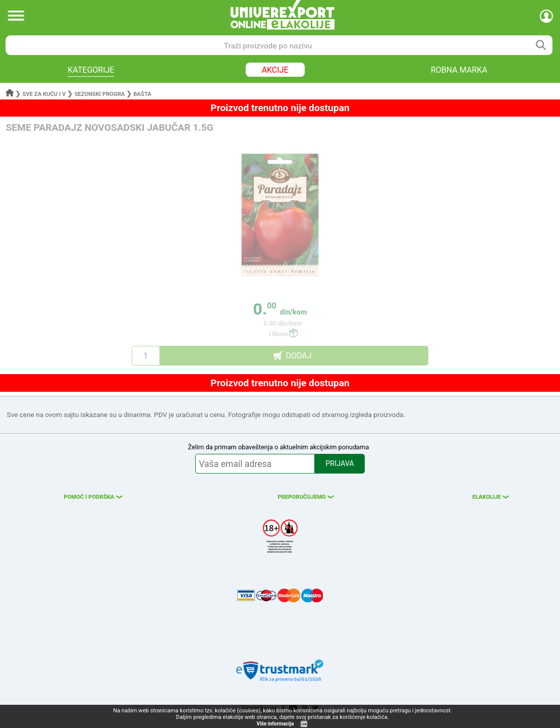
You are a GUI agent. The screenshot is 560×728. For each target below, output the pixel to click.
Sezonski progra (99, 94)
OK (304, 724)
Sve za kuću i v (44, 94)
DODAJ (298, 356)
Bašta (142, 94)
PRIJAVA (340, 464)
